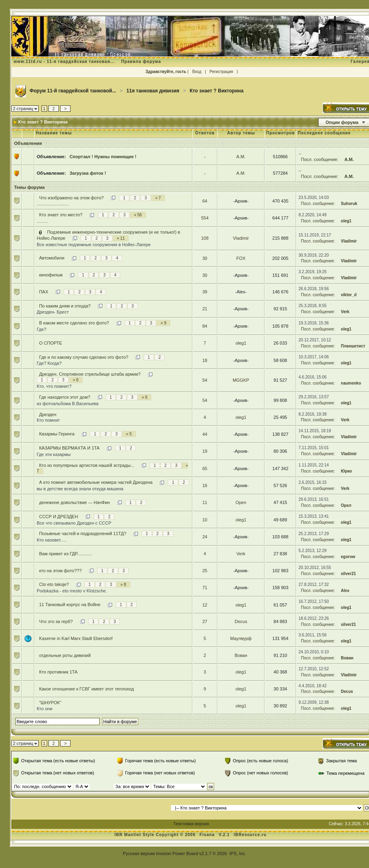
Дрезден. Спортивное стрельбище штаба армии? (90, 374)
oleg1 (346, 221)
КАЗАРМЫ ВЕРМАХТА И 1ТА (69, 448)
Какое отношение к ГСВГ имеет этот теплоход (87, 689)
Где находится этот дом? (65, 397)
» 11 (121, 238)
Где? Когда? (49, 363)
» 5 (129, 434)
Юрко (346, 471)
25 (205, 571)
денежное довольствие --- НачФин (75, 502)
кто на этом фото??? (60, 571)
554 (205, 218)
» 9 (163, 323)
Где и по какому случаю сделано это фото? (84, 357)
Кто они (45, 709)
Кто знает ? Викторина (217, 91)
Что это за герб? (56, 621)
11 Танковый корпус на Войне (70, 604)
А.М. (241, 157)
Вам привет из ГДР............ (66, 554)
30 (205, 258)
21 (205, 309)
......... (42, 221)
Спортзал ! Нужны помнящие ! (103, 157)
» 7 (158, 198)
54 (205, 380)
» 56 (138, 215)
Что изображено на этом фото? (71, 198)
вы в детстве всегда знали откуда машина (80, 489)
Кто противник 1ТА (58, 672)
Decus (241, 621)
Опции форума (342, 122)
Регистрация (221, 72)
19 (205, 451)
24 (205, 537)
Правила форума (141, 62)
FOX (241, 258)
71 (205, 588)
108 (205, 238)
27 (205, 621)
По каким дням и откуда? (65, 306)
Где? (42, 329)
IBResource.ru (250, 835)
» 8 (123, 585)
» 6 (76, 380)
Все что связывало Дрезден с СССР (74, 523)
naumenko (351, 383)
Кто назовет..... (52, 540)
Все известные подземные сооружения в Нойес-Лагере (94, 245)
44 (205, 434)
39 (205, 292)
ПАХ (44, 292)
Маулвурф (241, 638)
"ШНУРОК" (50, 703)
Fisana (208, 835)
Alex (345, 591)
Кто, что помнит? (54, 386)
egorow (348, 557)
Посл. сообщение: (320, 159)
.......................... (53, 204)
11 (205, 502)
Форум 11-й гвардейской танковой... (73, 91)
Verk (345, 312)
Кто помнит (48, 420)
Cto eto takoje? (54, 584)
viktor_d (349, 295)
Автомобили (52, 258)
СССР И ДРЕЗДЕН (58, 517)
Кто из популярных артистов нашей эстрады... (87, 465)
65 (205, 469)
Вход (197, 72)
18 (205, 360)
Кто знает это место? (61, 215)
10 (205, 520)
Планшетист (353, 346)
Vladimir (241, 238)
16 (205, 485)
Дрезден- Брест (53, 312)
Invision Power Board (177, 853)
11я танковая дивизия (153, 91)
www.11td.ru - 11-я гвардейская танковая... (64, 62)
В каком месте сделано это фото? (74, 323)
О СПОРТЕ (51, 343)
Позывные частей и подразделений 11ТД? (83, 533)
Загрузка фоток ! (88, 173)
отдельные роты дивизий (65, 655)
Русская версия (139, 853)
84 (205, 326)
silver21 (348, 574)
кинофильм (51, 275)
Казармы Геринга (57, 434)
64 (205, 201)
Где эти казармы (54, 454)
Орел (241, 502)
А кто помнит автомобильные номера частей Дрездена (96, 482)
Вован (241, 655)
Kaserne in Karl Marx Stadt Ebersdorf (76, 638)
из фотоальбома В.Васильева (68, 404)
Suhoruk (349, 204)
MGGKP (241, 380)
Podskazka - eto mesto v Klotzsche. (72, 591)
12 (205, 605)
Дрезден (48, 414)
